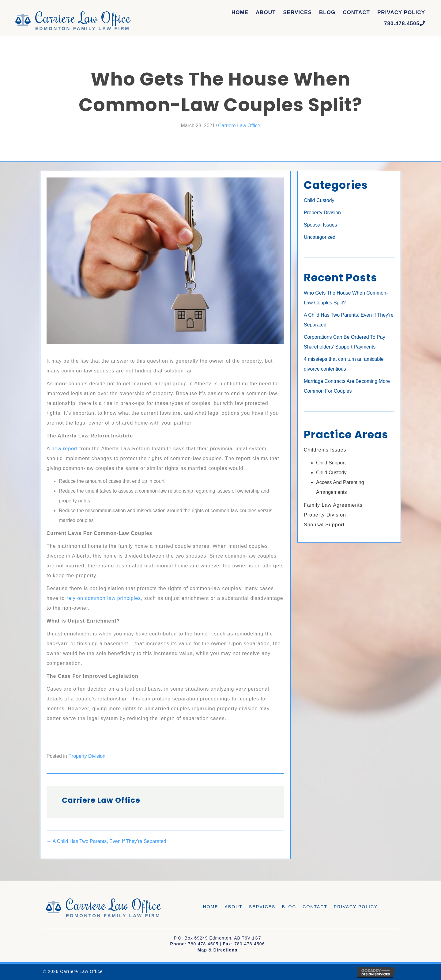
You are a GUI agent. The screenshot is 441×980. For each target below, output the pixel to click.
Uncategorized (320, 237)
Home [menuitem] (211, 907)
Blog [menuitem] (289, 907)
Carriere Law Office (239, 126)
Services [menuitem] (262, 907)
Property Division (87, 756)
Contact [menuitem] (315, 907)
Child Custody (319, 200)
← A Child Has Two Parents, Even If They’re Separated (106, 841)
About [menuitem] (234, 907)
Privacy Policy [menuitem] (356, 907)
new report (65, 449)
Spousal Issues (320, 225)
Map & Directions (217, 950)
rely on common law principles (104, 598)
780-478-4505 (203, 944)
